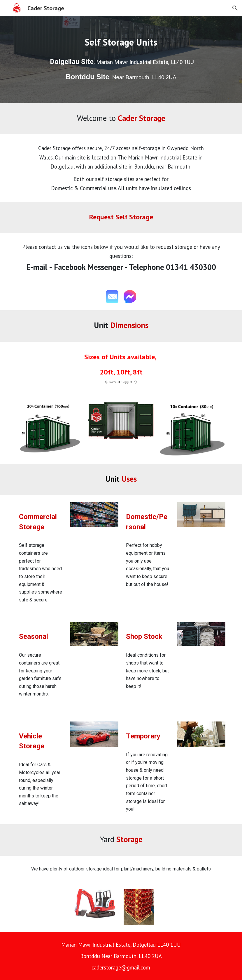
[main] (121, 42)
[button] (235, 8)
